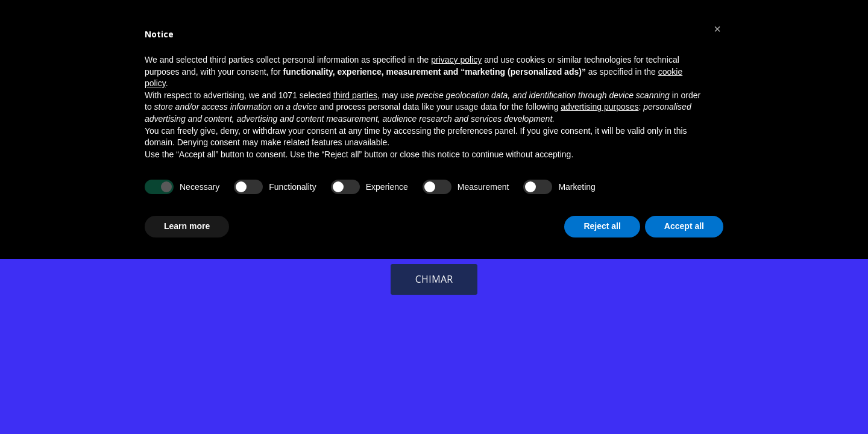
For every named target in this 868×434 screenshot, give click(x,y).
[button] (717, 29)
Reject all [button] (602, 226)
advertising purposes (599, 107)
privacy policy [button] (456, 60)
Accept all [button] (684, 226)
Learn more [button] (187, 226)
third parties (355, 95)
